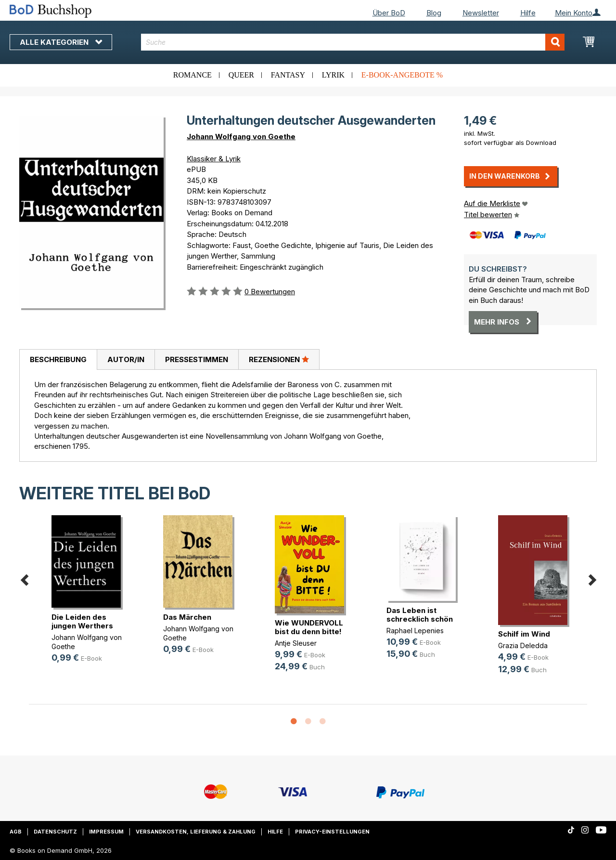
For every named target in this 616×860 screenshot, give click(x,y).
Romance (192, 75)
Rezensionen (279, 359)
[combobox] (353, 42)
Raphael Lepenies (415, 631)
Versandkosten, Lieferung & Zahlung (196, 832)
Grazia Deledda (523, 645)
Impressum (106, 832)
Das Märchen (187, 617)
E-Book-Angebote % (402, 75)
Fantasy (288, 75)
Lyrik (333, 75)
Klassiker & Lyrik (214, 159)
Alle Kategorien (61, 42)
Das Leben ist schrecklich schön (420, 615)
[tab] (58, 360)
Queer (241, 75)
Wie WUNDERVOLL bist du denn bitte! (309, 627)
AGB (16, 832)
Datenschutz (55, 832)
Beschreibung (58, 359)
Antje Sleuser (296, 643)
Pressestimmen (197, 359)
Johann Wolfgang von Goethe (241, 137)
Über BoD (389, 13)
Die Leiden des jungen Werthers (82, 621)
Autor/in (126, 359)
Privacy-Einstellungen (332, 832)
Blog (434, 13)
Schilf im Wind (524, 634)
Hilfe (528, 13)
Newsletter (481, 13)
